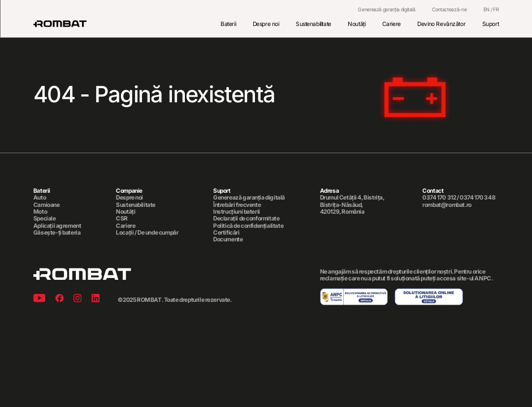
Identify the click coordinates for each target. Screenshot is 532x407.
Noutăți (356, 24)
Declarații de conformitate (246, 218)
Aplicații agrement (57, 226)
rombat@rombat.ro (447, 205)
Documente (228, 239)
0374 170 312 (439, 197)
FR (496, 9)
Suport (491, 24)
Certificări (226, 232)
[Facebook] (60, 299)
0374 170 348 (477, 197)
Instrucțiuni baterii (237, 211)
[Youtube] (39, 299)
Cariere (392, 24)
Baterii (228, 24)
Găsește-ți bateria (57, 232)
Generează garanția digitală (386, 10)
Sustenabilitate (313, 24)
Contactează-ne (449, 10)
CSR (122, 218)
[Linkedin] (96, 299)
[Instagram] (77, 299)
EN (486, 9)
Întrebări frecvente (237, 205)
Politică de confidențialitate (248, 226)
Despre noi (266, 24)
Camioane (47, 205)
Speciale (45, 218)
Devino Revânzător (441, 24)
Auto (40, 197)
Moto (40, 211)
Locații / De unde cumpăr (147, 232)
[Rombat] (60, 24)
